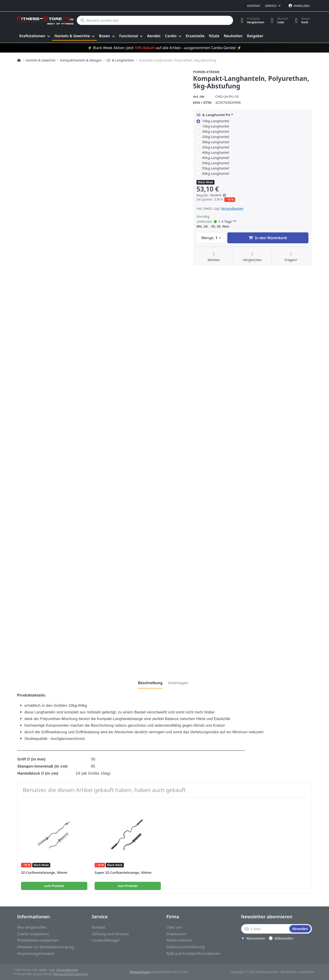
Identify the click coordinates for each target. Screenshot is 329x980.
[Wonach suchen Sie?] (155, 20)
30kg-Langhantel (216, 142)
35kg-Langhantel (216, 147)
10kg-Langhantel (216, 121)
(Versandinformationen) (70, 974)
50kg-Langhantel (216, 163)
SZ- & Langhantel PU (213, 115)
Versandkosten (232, 208)
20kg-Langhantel (216, 131)
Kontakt (254, 6)
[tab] (150, 683)
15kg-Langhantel (216, 126)
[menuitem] (35, 36)
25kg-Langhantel (216, 137)
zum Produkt (54, 886)
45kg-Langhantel (216, 158)
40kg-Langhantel (216, 152)
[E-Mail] (265, 929)
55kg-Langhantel (216, 168)
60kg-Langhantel (216, 173)
